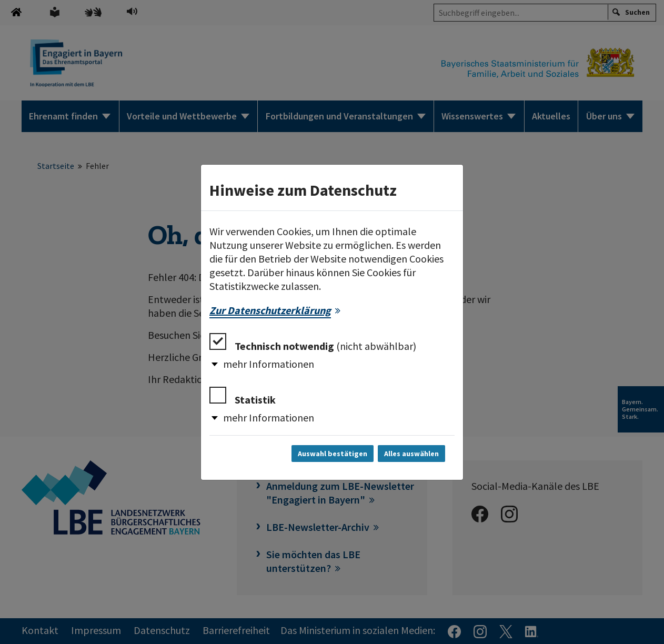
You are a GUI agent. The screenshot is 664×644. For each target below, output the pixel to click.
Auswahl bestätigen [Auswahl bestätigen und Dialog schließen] (333, 454)
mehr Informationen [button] (269, 364)
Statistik (243, 396)
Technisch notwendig (313, 343)
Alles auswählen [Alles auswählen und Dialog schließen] (411, 454)
